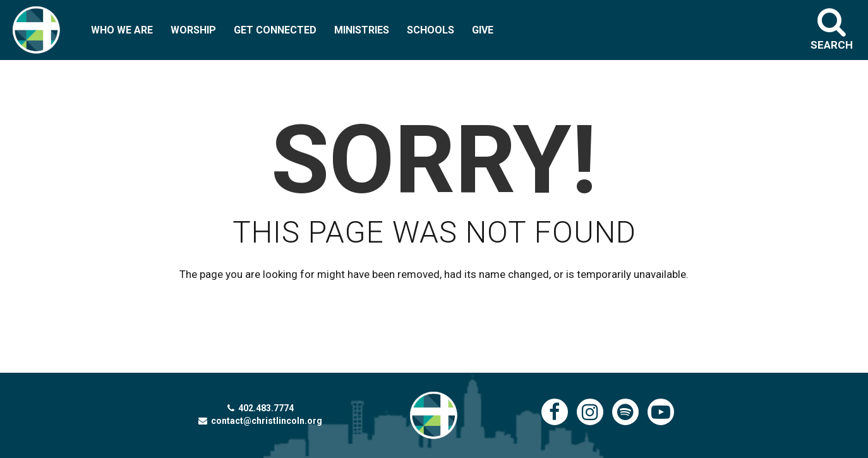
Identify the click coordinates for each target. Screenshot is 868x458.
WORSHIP (193, 30)
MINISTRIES (362, 30)
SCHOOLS (431, 30)
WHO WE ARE (122, 30)
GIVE (483, 30)
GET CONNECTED (275, 30)
